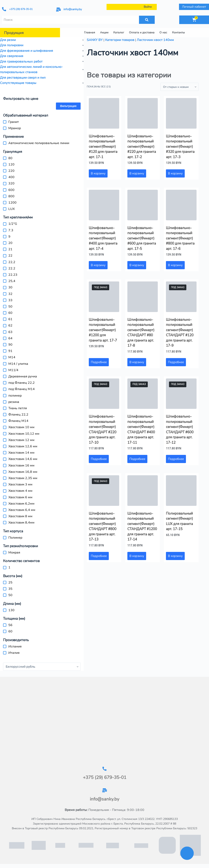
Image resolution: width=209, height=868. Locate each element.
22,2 (12, 262)
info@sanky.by (73, 9)
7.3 (11, 230)
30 (10, 287)
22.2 (12, 268)
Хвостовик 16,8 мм (23, 472)
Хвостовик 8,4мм (21, 523)
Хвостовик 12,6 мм (23, 446)
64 (10, 338)
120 (11, 164)
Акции (104, 33)
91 (10, 351)
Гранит (14, 122)
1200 (12, 203)
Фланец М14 (18, 421)
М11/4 (13, 370)
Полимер (15, 538)
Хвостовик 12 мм (21, 440)
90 (10, 345)
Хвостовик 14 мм (21, 453)
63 (10, 332)
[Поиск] (147, 20)
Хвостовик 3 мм (20, 484)
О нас (163, 33)
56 (10, 625)
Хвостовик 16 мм (21, 465)
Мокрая (14, 553)
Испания (15, 646)
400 (11, 177)
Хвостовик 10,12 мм (24, 434)
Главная (90, 33)
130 (11, 610)
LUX (12, 209)
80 (10, 158)
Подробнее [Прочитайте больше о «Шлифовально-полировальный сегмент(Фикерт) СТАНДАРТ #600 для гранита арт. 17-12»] (176, 459)
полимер (15, 396)
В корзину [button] (98, 173)
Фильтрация (68, 106)
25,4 (12, 281)
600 (11, 190)
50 (10, 307)
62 (10, 325)
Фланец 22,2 (18, 415)
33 (10, 300)
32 (10, 294)
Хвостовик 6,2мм (21, 504)
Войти (148, 7)
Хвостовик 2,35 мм (23, 478)
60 (10, 313)
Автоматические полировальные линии (39, 143)
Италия (14, 653)
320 (11, 183)
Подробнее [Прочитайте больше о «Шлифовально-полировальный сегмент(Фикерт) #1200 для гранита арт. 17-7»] (99, 362)
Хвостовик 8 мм (20, 516)
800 (11, 196)
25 (10, 582)
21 (10, 249)
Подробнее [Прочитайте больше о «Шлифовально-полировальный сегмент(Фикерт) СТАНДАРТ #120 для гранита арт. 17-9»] (176, 362)
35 (10, 589)
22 (10, 256)
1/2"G (13, 224)
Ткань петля (18, 408)
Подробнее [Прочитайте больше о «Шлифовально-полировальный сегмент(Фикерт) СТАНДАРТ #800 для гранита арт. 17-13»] (99, 556)
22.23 (13, 275)
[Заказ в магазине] (180, 87)
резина (14, 402)
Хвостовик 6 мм (20, 497)
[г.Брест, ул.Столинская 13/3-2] (104, 722)
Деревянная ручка (23, 376)
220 (11, 171)
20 (10, 243)
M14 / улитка (18, 364)
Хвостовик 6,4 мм (22, 510)
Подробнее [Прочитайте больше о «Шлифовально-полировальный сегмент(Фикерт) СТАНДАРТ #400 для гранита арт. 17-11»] (137, 459)
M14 (12, 357)
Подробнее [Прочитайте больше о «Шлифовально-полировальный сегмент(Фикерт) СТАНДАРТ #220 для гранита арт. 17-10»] (99, 459)
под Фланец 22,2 (22, 383)
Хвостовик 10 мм (21, 427)
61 (10, 319)
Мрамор (15, 128)
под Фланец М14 (22, 389)
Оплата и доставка (142, 33)
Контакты (178, 33)
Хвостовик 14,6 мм (23, 459)
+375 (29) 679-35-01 (21, 9)
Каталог (119, 33)
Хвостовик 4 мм (20, 491)
